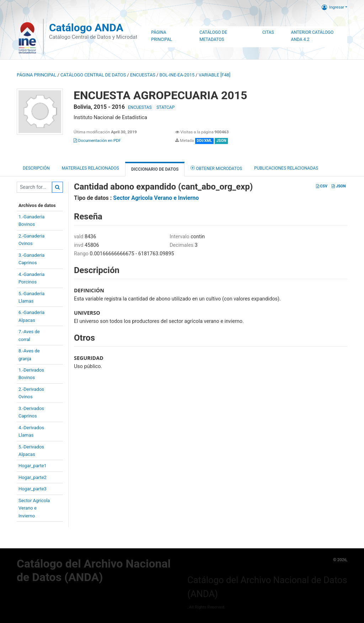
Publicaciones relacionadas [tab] (286, 168)
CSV (322, 186)
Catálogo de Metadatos (213, 36)
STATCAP (165, 107)
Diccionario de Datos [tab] (155, 169)
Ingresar (333, 7)
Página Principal (162, 36)
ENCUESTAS (143, 75)
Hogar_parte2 (33, 477)
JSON (339, 186)
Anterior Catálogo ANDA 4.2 (312, 36)
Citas (268, 32)
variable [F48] (215, 75)
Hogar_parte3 (33, 489)
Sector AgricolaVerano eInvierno (34, 508)
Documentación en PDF (97, 140)
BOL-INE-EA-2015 (177, 75)
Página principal (36, 75)
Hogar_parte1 (33, 466)
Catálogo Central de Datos (93, 75)
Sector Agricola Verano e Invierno (156, 198)
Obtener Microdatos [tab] (216, 168)
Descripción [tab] (36, 168)
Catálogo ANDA (86, 28)
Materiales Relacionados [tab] (90, 168)
